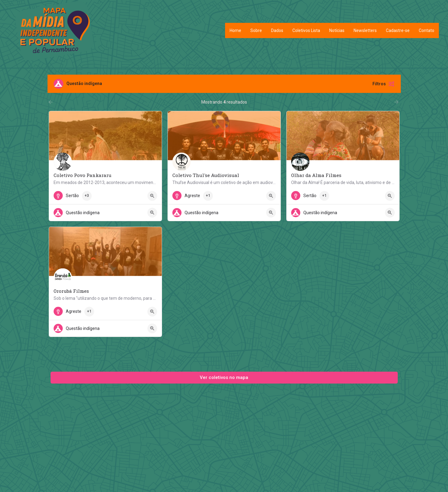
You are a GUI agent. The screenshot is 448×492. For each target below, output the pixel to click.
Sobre (256, 30)
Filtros (384, 84)
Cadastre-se (398, 30)
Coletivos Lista (306, 30)
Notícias (337, 30)
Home (235, 30)
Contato (427, 30)
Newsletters (365, 30)
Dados (277, 30)
